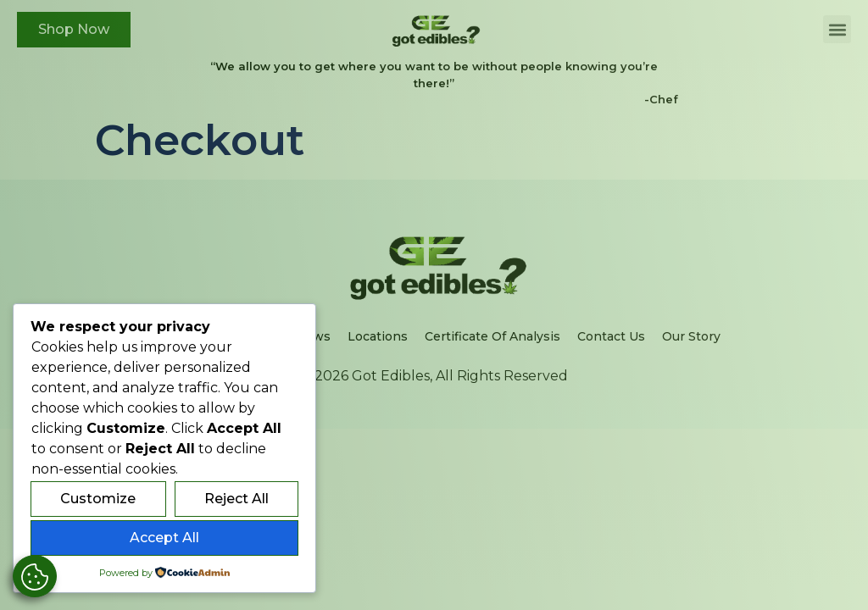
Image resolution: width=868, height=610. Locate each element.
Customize (98, 499)
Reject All (236, 499)
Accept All (164, 538)
